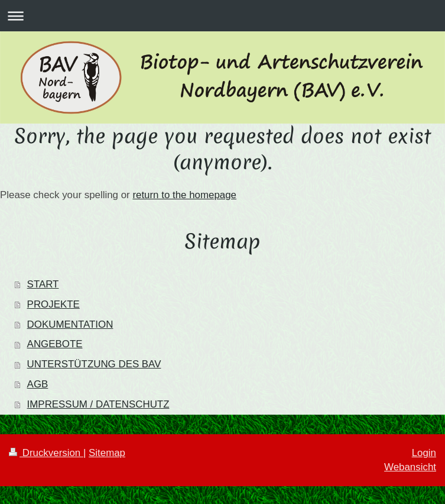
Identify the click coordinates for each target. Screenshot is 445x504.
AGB (38, 384)
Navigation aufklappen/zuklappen (222, 16)
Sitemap (107, 453)
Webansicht (410, 467)
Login (424, 453)
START (43, 284)
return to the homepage (184, 195)
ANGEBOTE (55, 344)
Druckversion (46, 453)
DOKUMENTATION (70, 324)
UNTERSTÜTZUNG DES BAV (94, 364)
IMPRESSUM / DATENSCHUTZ (98, 404)
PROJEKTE (53, 304)
